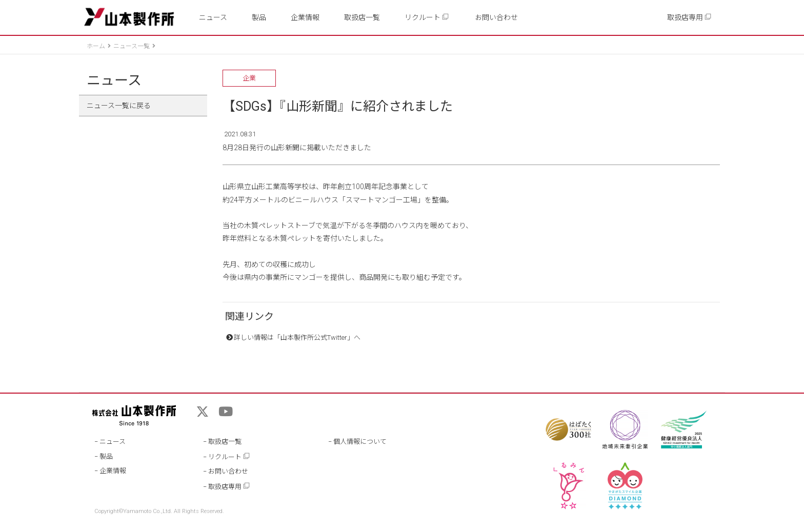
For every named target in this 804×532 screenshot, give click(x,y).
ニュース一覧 (132, 46)
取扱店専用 (689, 17)
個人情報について (360, 442)
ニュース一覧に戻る (119, 106)
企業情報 (305, 17)
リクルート (427, 17)
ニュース (213, 17)
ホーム (96, 46)
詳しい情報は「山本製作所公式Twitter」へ (297, 337)
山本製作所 (129, 17)
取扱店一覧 (362, 17)
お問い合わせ (496, 17)
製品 (259, 17)
